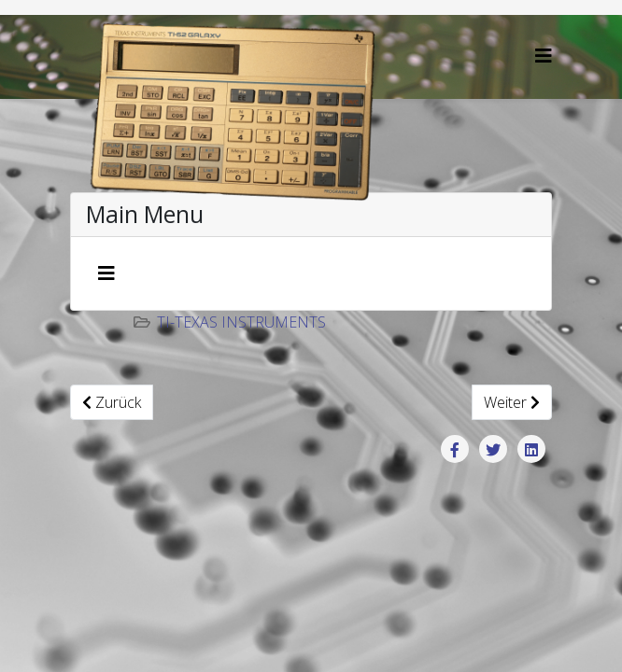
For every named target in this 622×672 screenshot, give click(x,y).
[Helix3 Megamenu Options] (544, 56)
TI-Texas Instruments (241, 322)
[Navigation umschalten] (106, 273)
